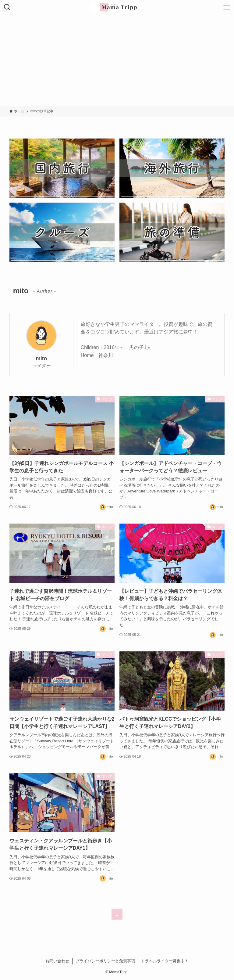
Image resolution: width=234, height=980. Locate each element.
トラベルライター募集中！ (165, 961)
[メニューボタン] (227, 7)
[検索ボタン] (7, 7)
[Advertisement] (117, 60)
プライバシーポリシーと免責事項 (105, 961)
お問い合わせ (57, 961)
